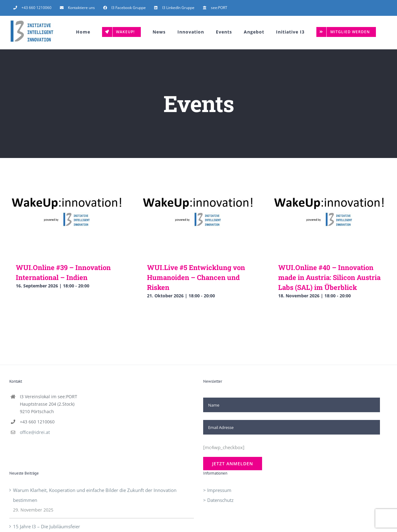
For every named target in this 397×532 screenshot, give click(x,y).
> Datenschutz (218, 500)
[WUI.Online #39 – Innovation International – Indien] (67, 223)
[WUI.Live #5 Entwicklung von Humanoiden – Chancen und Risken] (198, 223)
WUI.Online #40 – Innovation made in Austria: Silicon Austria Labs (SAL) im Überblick (329, 277)
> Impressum (217, 490)
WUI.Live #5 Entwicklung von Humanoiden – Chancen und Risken (196, 277)
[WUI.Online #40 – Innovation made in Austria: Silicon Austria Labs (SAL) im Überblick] (330, 223)
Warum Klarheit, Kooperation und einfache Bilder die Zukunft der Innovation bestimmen (95, 495)
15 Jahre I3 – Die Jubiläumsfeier (47, 526)
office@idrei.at (35, 432)
